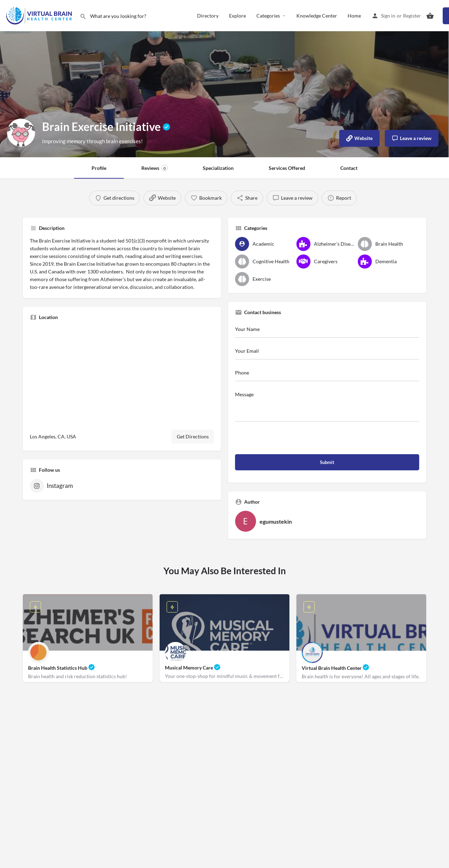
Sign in (388, 16)
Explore (237, 16)
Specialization (218, 168)
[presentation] (288, 440)
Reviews (155, 168)
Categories (268, 16)
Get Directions (193, 436)
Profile (99, 168)
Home (354, 16)
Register (412, 16)
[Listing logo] (21, 133)
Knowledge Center (317, 16)
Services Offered (287, 168)
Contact (349, 168)
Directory (208, 16)
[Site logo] (40, 15)
